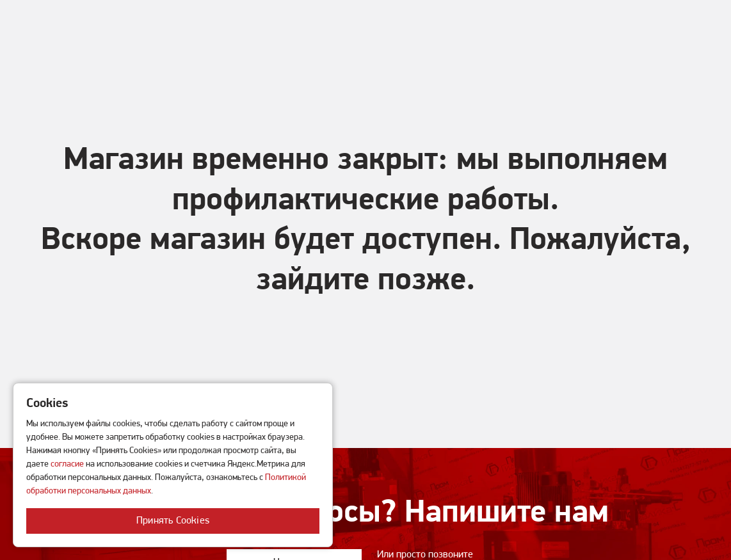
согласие (67, 464)
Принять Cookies (173, 521)
